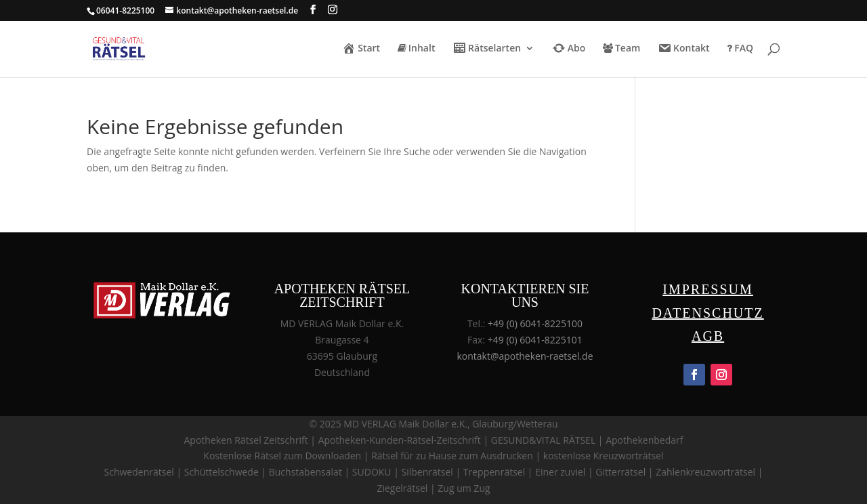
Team (621, 49)
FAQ (740, 49)
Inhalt (417, 49)
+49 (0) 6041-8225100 (535, 323)
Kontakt (684, 49)
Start (361, 49)
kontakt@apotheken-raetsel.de (525, 356)
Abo (569, 49)
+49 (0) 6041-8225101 (535, 340)
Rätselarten (487, 49)
